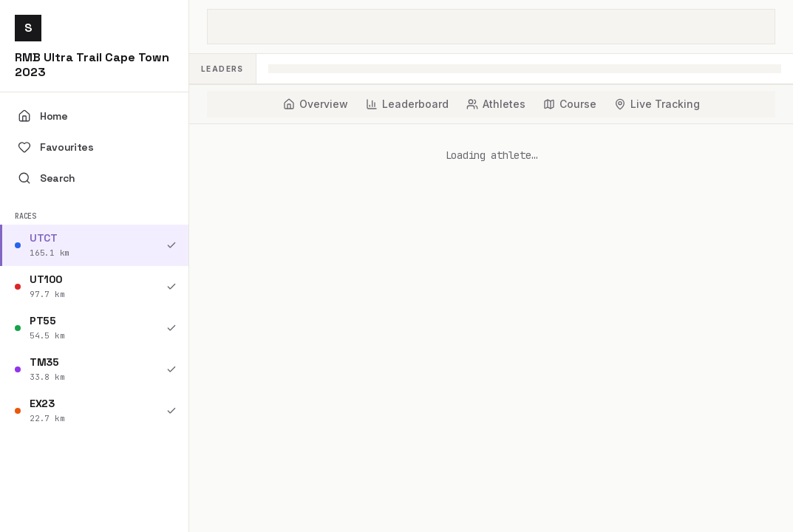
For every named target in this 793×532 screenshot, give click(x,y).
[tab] (316, 104)
